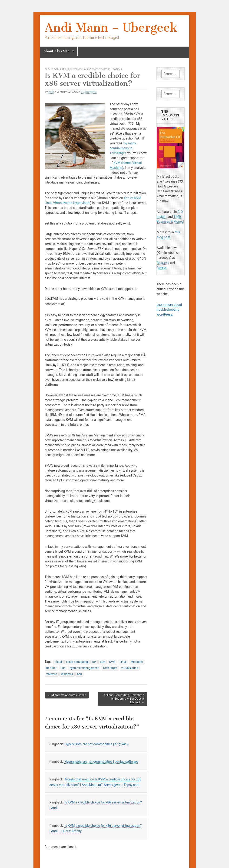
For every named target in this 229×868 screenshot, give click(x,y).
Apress (162, 267)
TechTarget (110, 668)
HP (94, 662)
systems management (85, 69)
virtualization (112, 69)
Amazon (163, 262)
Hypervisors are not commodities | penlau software (101, 762)
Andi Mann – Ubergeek (111, 28)
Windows (67, 674)
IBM (103, 662)
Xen (79, 674)
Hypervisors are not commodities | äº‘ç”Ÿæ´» (96, 744)
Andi (51, 92)
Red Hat (51, 668)
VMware (52, 674)
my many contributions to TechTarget (123, 148)
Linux (123, 662)
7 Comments (89, 92)
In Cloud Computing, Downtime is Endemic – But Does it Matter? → (123, 699)
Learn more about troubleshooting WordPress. (169, 310)
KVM (112, 662)
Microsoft (137, 662)
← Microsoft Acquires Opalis (67, 695)
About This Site (57, 51)
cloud (58, 662)
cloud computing (57, 69)
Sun (63, 668)
